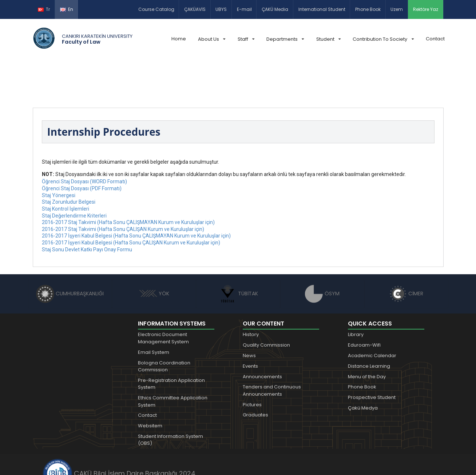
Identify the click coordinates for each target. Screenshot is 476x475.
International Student (322, 9)
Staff (246, 39)
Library (356, 294)
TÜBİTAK (238, 253)
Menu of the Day (367, 336)
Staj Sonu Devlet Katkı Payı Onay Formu (87, 209)
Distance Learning (369, 325)
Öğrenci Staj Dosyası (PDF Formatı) (82, 148)
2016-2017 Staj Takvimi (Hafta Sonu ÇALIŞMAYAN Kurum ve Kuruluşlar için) (128, 181)
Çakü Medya (363, 367)
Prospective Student (372, 357)
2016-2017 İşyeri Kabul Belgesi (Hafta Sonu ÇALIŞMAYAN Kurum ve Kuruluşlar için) (136, 195)
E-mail (244, 9)
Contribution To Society (383, 39)
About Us (212, 39)
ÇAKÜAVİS (195, 9)
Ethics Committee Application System (173, 361)
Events (250, 325)
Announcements (262, 336)
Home (179, 39)
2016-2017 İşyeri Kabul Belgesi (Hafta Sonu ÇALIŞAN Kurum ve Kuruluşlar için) (131, 202)
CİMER (406, 253)
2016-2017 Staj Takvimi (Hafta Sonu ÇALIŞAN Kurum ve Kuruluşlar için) (123, 188)
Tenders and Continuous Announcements (272, 350)
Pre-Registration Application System (171, 343)
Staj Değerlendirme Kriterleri (74, 175)
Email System (154, 312)
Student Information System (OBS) (170, 399)
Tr (44, 9)
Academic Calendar (372, 315)
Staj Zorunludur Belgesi (69, 161)
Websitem (150, 385)
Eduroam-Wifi (364, 304)
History (251, 294)
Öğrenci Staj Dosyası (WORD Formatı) (84, 141)
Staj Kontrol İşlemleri (66, 168)
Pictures (252, 364)
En (67, 9)
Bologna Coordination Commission (164, 326)
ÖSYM (322, 253)
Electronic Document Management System (163, 297)
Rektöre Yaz (426, 9)
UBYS (221, 9)
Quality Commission (266, 304)
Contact (435, 39)
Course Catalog (156, 9)
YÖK (154, 253)
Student (328, 39)
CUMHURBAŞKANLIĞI (70, 253)
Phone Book (368, 9)
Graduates (255, 374)
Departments (285, 39)
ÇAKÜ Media (275, 9)
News (249, 315)
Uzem (397, 9)
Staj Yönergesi (59, 155)
